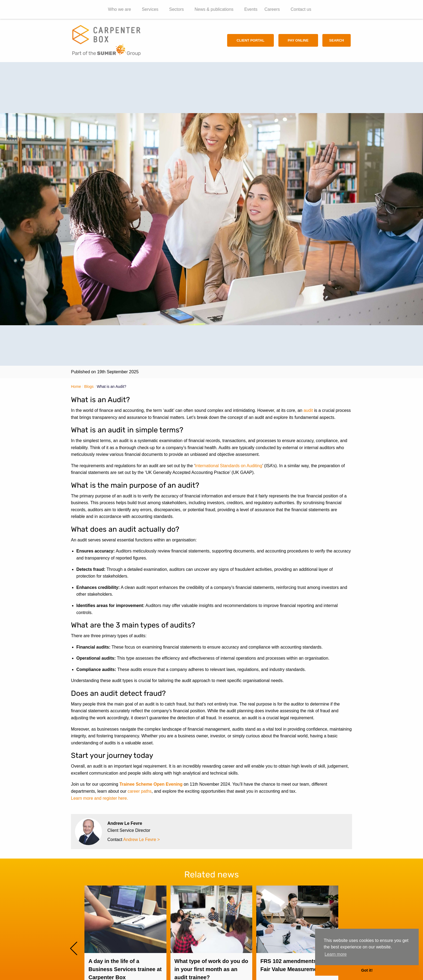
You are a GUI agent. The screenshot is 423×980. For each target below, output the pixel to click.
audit (308, 410)
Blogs (89, 386)
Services (150, 9)
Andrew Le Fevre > (142, 840)
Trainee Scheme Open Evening (151, 784)
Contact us (301, 9)
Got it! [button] (367, 970)
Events (251, 9)
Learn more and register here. (100, 798)
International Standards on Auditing (229, 466)
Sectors (176, 9)
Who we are (119, 9)
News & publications (214, 9)
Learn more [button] (336, 954)
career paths (140, 791)
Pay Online (298, 40)
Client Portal (250, 40)
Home (76, 386)
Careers (272, 9)
